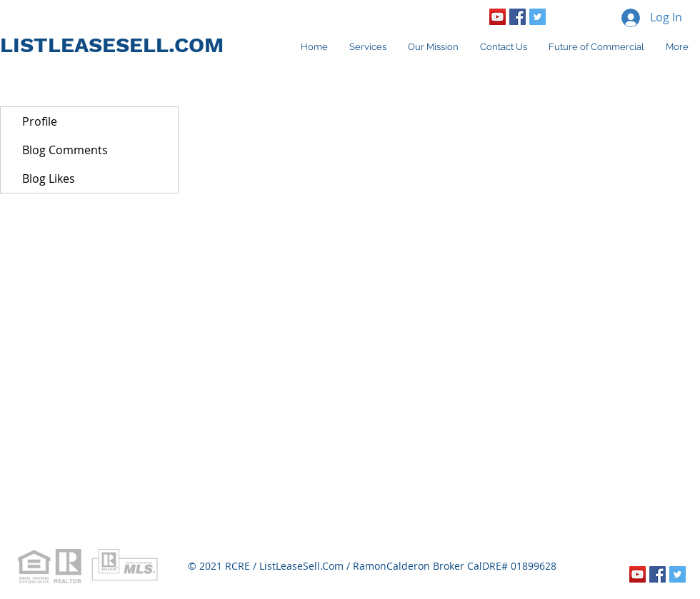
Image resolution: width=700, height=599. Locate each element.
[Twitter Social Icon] (537, 17)
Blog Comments (65, 150)
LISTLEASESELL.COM (112, 45)
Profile (40, 121)
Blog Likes (49, 178)
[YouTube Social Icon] (497, 17)
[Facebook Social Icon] (517, 17)
